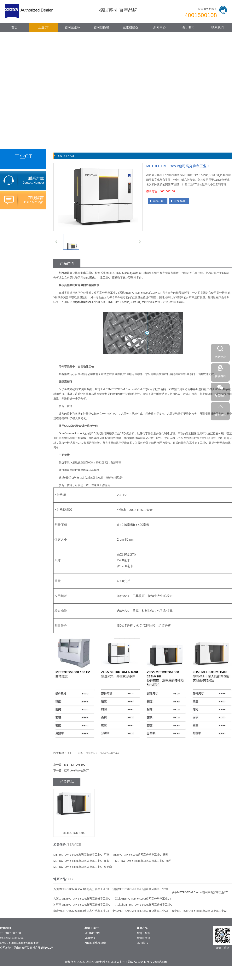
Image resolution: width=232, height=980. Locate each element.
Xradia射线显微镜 (95, 943)
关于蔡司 (188, 27)
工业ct (70, 753)
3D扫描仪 (142, 943)
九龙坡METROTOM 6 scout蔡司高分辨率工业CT (145, 905)
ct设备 (80, 753)
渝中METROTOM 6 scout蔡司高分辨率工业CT (200, 892)
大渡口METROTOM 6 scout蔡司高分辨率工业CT (83, 899)
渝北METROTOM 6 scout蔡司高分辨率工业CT (200, 911)
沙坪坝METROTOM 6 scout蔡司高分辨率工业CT (83, 905)
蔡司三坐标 (72, 27)
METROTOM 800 (75, 765)
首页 (14, 27)
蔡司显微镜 (101, 27)
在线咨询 (179, 201)
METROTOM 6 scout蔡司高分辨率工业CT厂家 (81, 855)
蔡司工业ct (92, 753)
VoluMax (90, 938)
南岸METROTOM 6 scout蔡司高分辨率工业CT (81, 911)
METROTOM (92, 933)
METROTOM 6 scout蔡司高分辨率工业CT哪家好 (83, 861)
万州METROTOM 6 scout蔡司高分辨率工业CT (81, 889)
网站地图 (161, 962)
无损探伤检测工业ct (110, 753)
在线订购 (158, 201)
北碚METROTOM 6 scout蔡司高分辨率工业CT (140, 911)
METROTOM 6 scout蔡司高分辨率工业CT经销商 (83, 867)
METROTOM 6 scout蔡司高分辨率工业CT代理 (143, 861)
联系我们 (217, 27)
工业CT (43, 27)
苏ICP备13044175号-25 (142, 962)
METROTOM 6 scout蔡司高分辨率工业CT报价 (140, 855)
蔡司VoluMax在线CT (77, 770)
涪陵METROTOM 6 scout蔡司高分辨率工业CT (140, 889)
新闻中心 (159, 27)
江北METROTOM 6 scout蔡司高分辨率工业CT (143, 899)
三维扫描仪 (130, 27)
